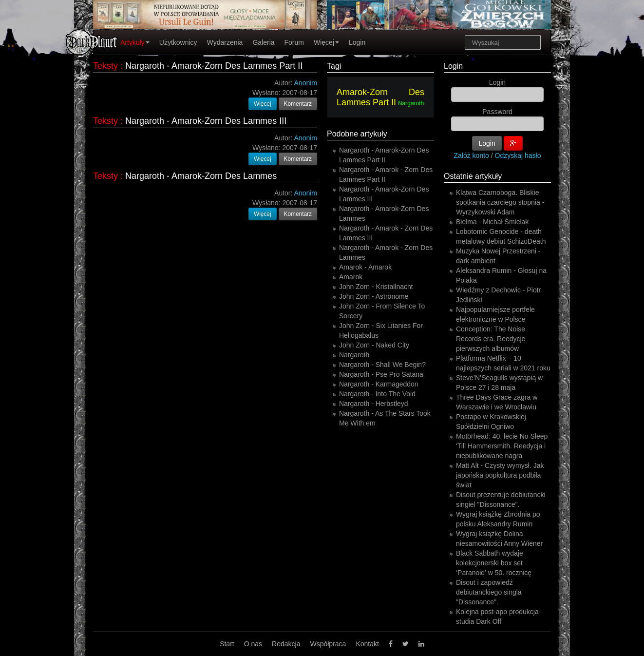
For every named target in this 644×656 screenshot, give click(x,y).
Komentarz (298, 104)
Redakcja (286, 644)
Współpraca (328, 644)
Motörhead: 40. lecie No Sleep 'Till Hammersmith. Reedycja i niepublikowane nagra (502, 446)
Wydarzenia (225, 42)
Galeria (263, 42)
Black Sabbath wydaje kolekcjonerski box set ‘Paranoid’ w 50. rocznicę (494, 563)
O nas (253, 644)
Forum (294, 42)
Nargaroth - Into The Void (377, 394)
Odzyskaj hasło (518, 155)
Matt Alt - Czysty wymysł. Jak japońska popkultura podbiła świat (500, 475)
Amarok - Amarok (365, 267)
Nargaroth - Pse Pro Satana (381, 374)
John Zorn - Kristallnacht (376, 287)
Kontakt (367, 644)
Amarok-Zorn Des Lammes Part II (380, 97)
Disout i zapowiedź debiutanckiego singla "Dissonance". (489, 592)
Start (227, 644)
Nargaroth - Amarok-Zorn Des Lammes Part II (214, 66)
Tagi (334, 66)
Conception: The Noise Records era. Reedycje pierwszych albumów (491, 339)
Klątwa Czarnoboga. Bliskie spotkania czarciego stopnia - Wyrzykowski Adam (500, 202)
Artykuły (135, 42)
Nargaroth (411, 103)
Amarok (351, 277)
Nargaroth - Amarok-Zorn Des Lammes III (206, 121)
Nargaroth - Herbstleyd (374, 404)
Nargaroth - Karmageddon (379, 384)
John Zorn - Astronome (374, 296)
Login (357, 42)
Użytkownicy (178, 42)
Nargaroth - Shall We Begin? (382, 365)
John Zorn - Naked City (374, 345)
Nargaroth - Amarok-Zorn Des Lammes (201, 176)
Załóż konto (472, 155)
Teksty (105, 66)
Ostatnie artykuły (473, 176)
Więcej (326, 42)
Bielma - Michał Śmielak (492, 222)
